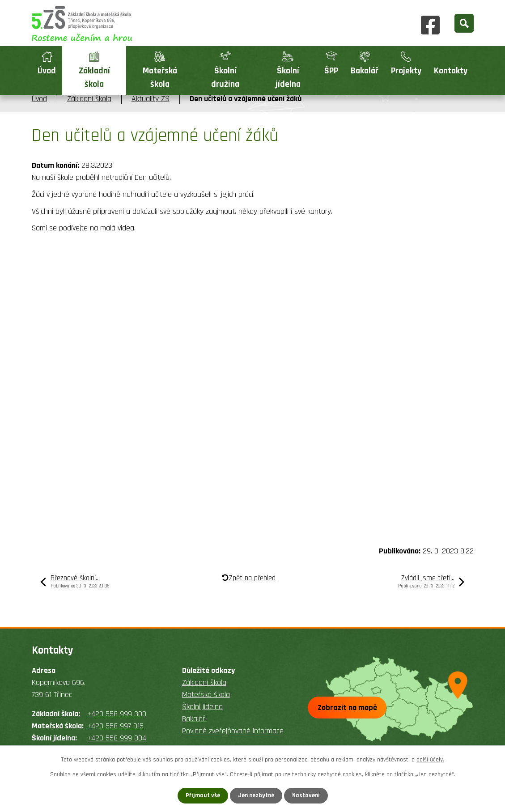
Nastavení (306, 795)
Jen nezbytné (256, 795)
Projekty (406, 71)
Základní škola (94, 78)
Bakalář (365, 71)
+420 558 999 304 (117, 738)
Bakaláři (194, 719)
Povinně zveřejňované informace (233, 731)
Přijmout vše (203, 795)
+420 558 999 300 (117, 714)
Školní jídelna (288, 78)
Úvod (47, 71)
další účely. (430, 760)
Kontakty (451, 71)
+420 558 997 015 (115, 726)
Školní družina (225, 78)
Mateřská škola (160, 78)
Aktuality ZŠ (151, 99)
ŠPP (331, 71)
